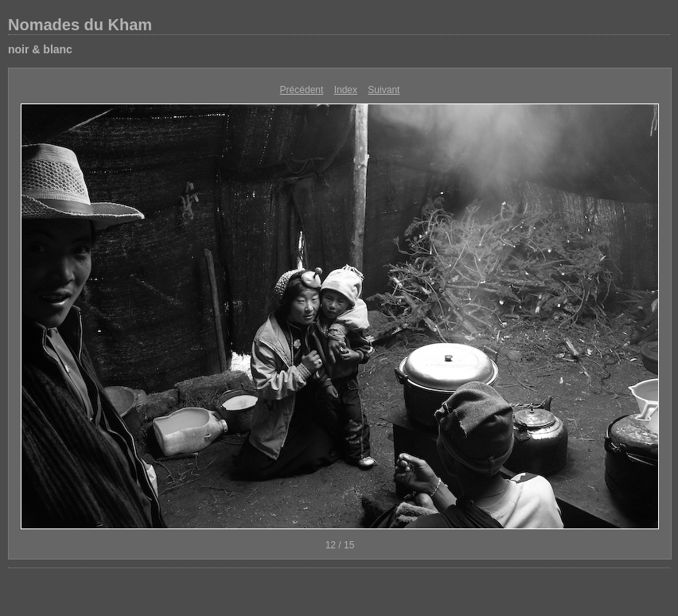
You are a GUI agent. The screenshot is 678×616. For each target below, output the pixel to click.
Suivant (384, 90)
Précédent (302, 90)
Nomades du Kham (80, 25)
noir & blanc (40, 49)
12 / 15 (340, 545)
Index (346, 90)
